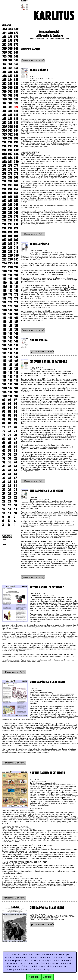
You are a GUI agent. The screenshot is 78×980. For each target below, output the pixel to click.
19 (15, 501)
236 (10, 220)
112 (16, 380)
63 (4, 447)
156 (4, 326)
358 (16, 60)
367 (16, 49)
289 (16, 150)
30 (4, 490)
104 (10, 392)
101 (10, 396)
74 (9, 431)
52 (15, 458)
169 (16, 306)
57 (4, 455)
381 (4, 33)
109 (16, 384)
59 (10, 451)
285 (4, 158)
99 (4, 400)
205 (16, 259)
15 (4, 509)
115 (16, 376)
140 (10, 345)
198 (4, 271)
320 (10, 111)
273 (4, 173)
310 (16, 123)
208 (16, 255)
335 (10, 92)
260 (10, 189)
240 (4, 216)
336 (4, 92)
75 (4, 431)
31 (15, 486)
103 (16, 392)
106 (16, 388)
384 (4, 29)
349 (16, 72)
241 (16, 213)
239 (10, 216)
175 (16, 298)
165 (4, 314)
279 (4, 166)
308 (10, 127)
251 (10, 201)
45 (4, 470)
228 (4, 232)
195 (4, 275)
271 (16, 173)
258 (4, 193)
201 (4, 267)
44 (10, 470)
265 (16, 181)
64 (15, 443)
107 (10, 388)
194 (10, 275)
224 (10, 236)
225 (4, 236)
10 (15, 513)
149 (10, 334)
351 (4, 72)
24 (4, 497)
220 (16, 240)
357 (4, 64)
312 (4, 123)
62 (10, 447)
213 (4, 252)
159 (4, 322)
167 (10, 310)
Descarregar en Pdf (33, 60)
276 (4, 170)
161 (10, 318)
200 (10, 267)
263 (10, 185)
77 (9, 427)
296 (10, 142)
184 (16, 287)
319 (16, 111)
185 (10, 287)
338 (10, 88)
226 (16, 232)
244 (16, 209)
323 (10, 107)
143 (10, 341)
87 (4, 415)
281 (10, 162)
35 (10, 482)
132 (4, 357)
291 (4, 150)
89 (10, 412)
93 (4, 408)
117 (4, 376)
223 (16, 236)
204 (4, 263)
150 (4, 334)
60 (4, 451)
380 (10, 33)
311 (10, 123)
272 (10, 173)
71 (9, 435)
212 (10, 252)
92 (10, 408)
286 (16, 154)
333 (4, 95)
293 (10, 146)
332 (10, 95)
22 (15, 497)
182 (10, 291)
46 (15, 466)
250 (16, 201)
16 (15, 505)
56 (10, 455)
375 (4, 41)
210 (4, 255)
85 (15, 415)
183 (4, 291)
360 (4, 60)
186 (4, 287)
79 (15, 423)
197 (10, 271)
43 (15, 470)
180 (4, 294)
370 (16, 45)
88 (16, 412)
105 (4, 392)
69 (4, 439)
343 (16, 80)
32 (10, 486)
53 (10, 458)
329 (10, 99)
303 (4, 134)
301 (16, 134)
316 (16, 115)
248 (10, 205)
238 (16, 216)
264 (4, 185)
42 (4, 474)
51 (4, 462)
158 (10, 322)
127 (16, 361)
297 (4, 142)
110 (10, 384)
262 (16, 185)
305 (10, 131)
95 (10, 404)
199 (16, 267)
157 (16, 322)
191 (10, 279)
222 (4, 240)
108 (4, 388)
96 (4, 404)
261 (4, 189)
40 (15, 474)
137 (10, 349)
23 (10, 497)
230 (10, 228)
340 (16, 84)
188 (10, 283)
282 (4, 162)
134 (10, 353)
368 (10, 49)
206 (10, 259)
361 (16, 56)
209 (10, 255)
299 (10, 138)
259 (16, 189)
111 (4, 384)
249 (4, 205)
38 (10, 478)
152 (10, 330)
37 (15, 478)
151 (16, 330)
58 (15, 451)
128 (10, 361)
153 (4, 330)
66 (4, 443)
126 (4, 365)
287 (10, 154)
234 (4, 224)
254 (10, 197)
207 (4, 259)
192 (4, 279)
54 (4, 458)
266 (10, 181)
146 (10, 337)
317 (10, 115)
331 (16, 95)
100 (16, 396)
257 (10, 193)
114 (4, 380)
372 (4, 45)
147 (4, 337)
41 (10, 474)
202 (16, 263)
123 (4, 369)
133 (16, 353)
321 (4, 111)
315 (4, 119)
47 (10, 466)
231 (4, 228)
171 (4, 306)
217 (16, 244)
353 (10, 68)
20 (10, 501)
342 (4, 84)
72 (4, 435)
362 (10, 56)
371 (10, 45)
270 (4, 177)
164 (10, 314)
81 (4, 423)
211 (16, 252)
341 (10, 84)
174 (4, 302)
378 (4, 37)
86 (10, 415)
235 (16, 220)
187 (16, 283)
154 (16, 326)
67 (15, 439)
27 (4, 494)
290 (10, 150)
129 (4, 361)
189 (4, 283)
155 (10, 326)
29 (10, 490)
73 (15, 431)
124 (16, 365)
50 (10, 462)
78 (4, 427)
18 (4, 505)
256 (16, 193)
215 (10, 248)
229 (16, 228)
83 (10, 419)
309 (4, 127)
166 (16, 310)
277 (16, 166)
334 (16, 92)
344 (10, 80)
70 (15, 435)
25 (15, 494)
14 (10, 509)
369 (4, 49)
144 (4, 341)
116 (10, 376)
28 (15, 490)
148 (16, 334)
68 (10, 439)
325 (16, 103)
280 (16, 162)
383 (10, 29)
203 (10, 263)
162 (4, 318)
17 (9, 505)
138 (4, 349)
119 (10, 373)
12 (4, 513)
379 (16, 33)
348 (4, 76)
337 (16, 88)
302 (10, 134)
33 (4, 486)
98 (10, 400)
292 (16, 146)
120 (4, 373)
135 (4, 353)
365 (10, 52)
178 (16, 294)
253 (16, 197)
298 (16, 138)
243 (4, 213)
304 (16, 131)
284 (10, 158)
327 (4, 103)
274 (16, 170)
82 (15, 419)
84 (4, 419)
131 (10, 357)
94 (15, 404)
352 (16, 68)
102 (4, 396)
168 (4, 310)
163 (16, 314)
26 (10, 494)
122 (10, 369)
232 (16, 224)
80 (10, 423)
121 (16, 369)
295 (16, 142)
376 (16, 37)
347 (10, 76)
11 (10, 513)
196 (16, 271)
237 (4, 220)
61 (15, 447)
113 (10, 380)
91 (15, 408)
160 (16, 318)
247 (16, 205)
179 (10, 294)
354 (4, 68)
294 (4, 146)
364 (16, 52)
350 (10, 72)
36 (4, 482)
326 (10, 103)
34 (15, 482)
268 (16, 177)
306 (4, 131)
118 (16, 373)
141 (4, 345)
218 (10, 244)
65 (10, 443)
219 (4, 244)
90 (4, 412)
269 (10, 177)
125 (10, 365)
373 (16, 41)
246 (4, 209)
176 (10, 298)
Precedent (34, 977)
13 (15, 509)
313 (16, 119)
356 (10, 64)
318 (4, 115)
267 (4, 181)
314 (10, 119)
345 (4, 80)
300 (4, 138)
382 (16, 29)
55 (15, 455)
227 (10, 232)
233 (10, 224)
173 (10, 302)
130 (16, 357)
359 (10, 60)
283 (16, 158)
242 (10, 213)
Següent (48, 977)
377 (10, 37)
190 (16, 279)
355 (16, 64)
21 (4, 501)
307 (16, 127)
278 (10, 166)
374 (10, 41)
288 (5, 154)
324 (4, 107)
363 (4, 56)
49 (15, 462)
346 (16, 76)
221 (10, 240)
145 (16, 337)
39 (4, 478)
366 (4, 52)
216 (4, 248)
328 (16, 99)
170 (10, 306)
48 (4, 466)
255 (4, 197)
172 (16, 302)
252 (4, 201)
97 (15, 400)
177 (4, 298)
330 (4, 99)
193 (16, 275)
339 (4, 88)
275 (10, 170)
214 (16, 248)
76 (15, 427)
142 (16, 341)
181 (16, 291)
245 (10, 209)
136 (16, 349)
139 (16, 345)
